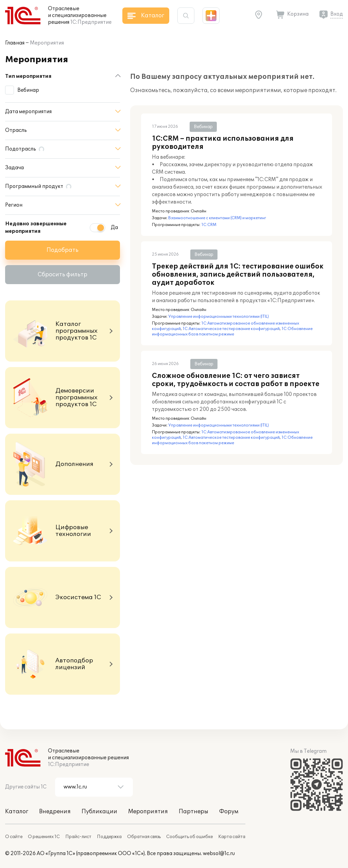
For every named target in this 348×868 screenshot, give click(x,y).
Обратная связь (144, 837)
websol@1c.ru (219, 854)
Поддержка (109, 837)
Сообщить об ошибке (189, 837)
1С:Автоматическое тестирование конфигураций (231, 329)
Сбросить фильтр (63, 275)
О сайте (14, 837)
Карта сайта (232, 837)
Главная (15, 43)
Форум (229, 812)
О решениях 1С (44, 837)
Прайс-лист (78, 837)
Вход (337, 14)
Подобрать (63, 250)
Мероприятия (47, 43)
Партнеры (194, 812)
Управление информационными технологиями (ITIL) (219, 317)
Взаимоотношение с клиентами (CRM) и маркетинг (217, 218)
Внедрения (55, 812)
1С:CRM (209, 225)
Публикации (99, 812)
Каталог (17, 812)
